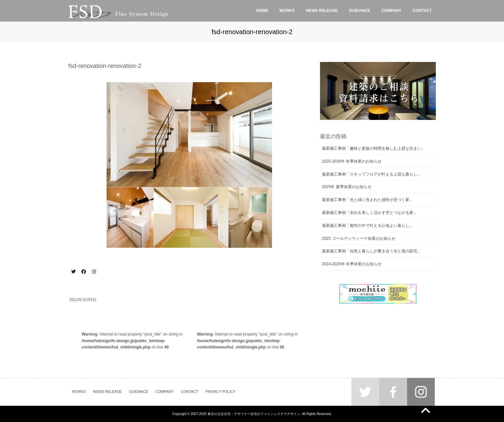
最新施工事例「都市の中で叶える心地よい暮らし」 (368, 226)
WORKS (79, 392)
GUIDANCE (139, 392)
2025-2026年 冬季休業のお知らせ (352, 161)
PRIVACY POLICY (221, 392)
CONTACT (190, 392)
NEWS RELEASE (107, 392)
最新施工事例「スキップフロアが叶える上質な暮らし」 (372, 174)
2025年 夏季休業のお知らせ (347, 187)
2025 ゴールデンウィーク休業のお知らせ (359, 238)
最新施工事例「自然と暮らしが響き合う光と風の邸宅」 (372, 251)
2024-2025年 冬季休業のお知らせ (352, 264)
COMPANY (165, 392)
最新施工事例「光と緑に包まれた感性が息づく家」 (368, 200)
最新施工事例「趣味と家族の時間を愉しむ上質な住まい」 (374, 148)
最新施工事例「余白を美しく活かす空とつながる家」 (370, 213)
